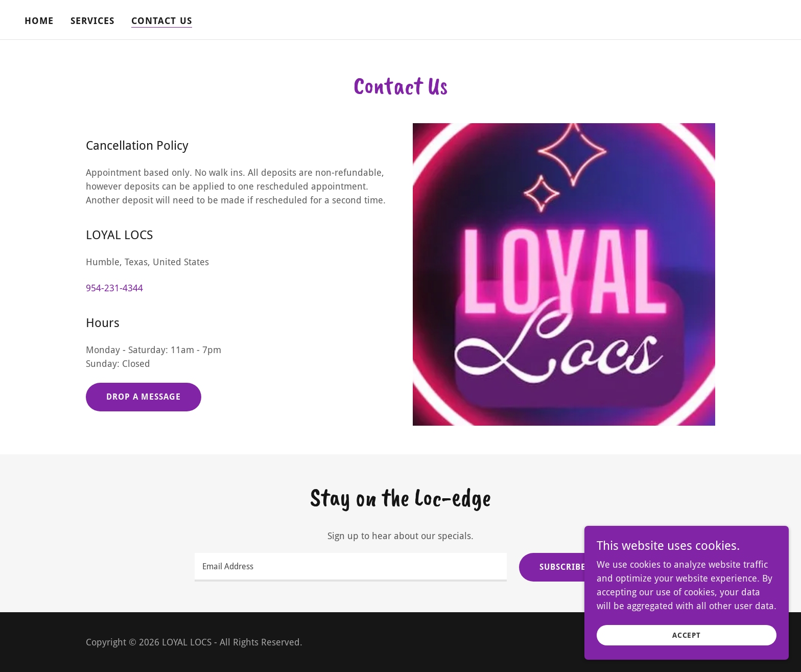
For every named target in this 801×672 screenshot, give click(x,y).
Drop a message (144, 397)
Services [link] (93, 21)
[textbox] (350, 567)
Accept (687, 635)
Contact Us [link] (162, 21)
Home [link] (39, 21)
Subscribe (563, 567)
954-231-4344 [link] (114, 288)
